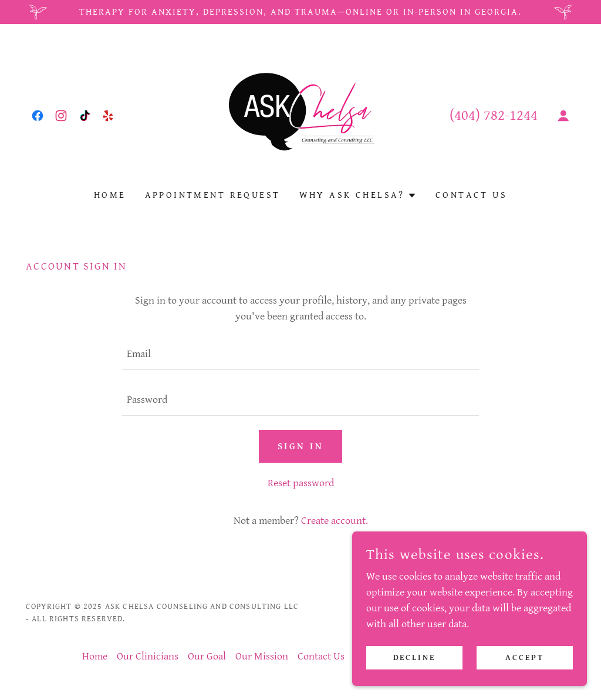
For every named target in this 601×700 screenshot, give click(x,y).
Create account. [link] (335, 521)
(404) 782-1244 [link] (494, 115)
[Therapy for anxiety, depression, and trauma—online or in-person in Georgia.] (300, 12)
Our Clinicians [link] (148, 656)
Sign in (300, 447)
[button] (563, 116)
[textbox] (300, 354)
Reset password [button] (301, 483)
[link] (38, 116)
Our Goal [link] (207, 656)
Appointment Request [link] (213, 195)
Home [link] (110, 195)
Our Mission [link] (262, 656)
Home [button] (95, 656)
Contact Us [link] (471, 195)
